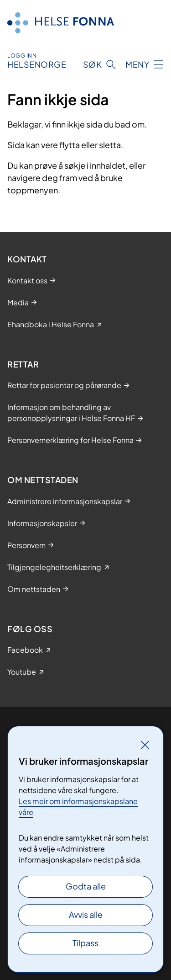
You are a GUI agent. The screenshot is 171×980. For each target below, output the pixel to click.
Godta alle (86, 886)
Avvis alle (86, 914)
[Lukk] (145, 745)
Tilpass (85, 943)
